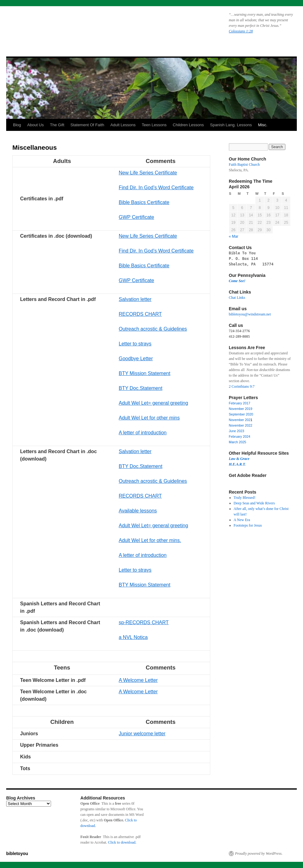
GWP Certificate (136, 217)
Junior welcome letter (142, 734)
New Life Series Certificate (148, 173)
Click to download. (122, 842)
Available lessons (138, 511)
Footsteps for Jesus (248, 525)
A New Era (242, 520)
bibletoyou (84, 26)
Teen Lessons (154, 125)
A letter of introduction (143, 433)
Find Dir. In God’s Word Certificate (156, 188)
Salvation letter (135, 299)
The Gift (57, 125)
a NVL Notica (133, 637)
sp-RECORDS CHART (144, 622)
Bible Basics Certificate (144, 202)
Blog (17, 125)
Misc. (262, 125)
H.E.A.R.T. (237, 464)
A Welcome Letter (138, 680)
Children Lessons (188, 125)
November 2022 (241, 425)
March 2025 (237, 442)
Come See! (237, 281)
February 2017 (239, 403)
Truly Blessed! (245, 498)
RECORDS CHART (140, 314)
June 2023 (237, 431)
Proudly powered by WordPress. (259, 853)
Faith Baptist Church (244, 165)
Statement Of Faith (87, 125)
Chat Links (237, 298)
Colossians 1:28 (241, 31)
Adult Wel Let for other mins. (150, 540)
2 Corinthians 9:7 (242, 386)
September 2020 (241, 414)
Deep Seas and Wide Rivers (254, 503)
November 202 (240, 420)
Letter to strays (135, 344)
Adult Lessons (123, 125)
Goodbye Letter (136, 359)
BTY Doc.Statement (141, 388)
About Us (35, 125)
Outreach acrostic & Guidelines (153, 329)
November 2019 (241, 409)
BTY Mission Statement (145, 373)
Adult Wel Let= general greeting (153, 403)
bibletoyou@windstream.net (250, 314)
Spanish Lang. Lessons (231, 125)
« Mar (234, 236)
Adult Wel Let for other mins (149, 418)
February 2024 (239, 436)
